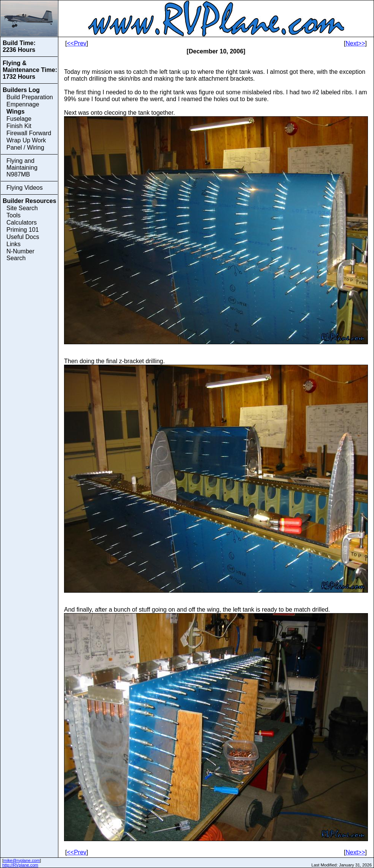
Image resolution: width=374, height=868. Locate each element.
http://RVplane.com (20, 865)
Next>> (355, 43)
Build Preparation (30, 97)
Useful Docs (23, 237)
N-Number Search (20, 255)
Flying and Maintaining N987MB (22, 168)
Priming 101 (23, 230)
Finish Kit (19, 126)
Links (13, 244)
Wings (16, 112)
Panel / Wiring (25, 148)
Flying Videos (25, 188)
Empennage (23, 104)
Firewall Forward (29, 133)
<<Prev (77, 43)
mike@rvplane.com (22, 860)
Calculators (22, 222)
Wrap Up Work (26, 140)
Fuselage (19, 119)
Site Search (22, 208)
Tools (13, 215)
